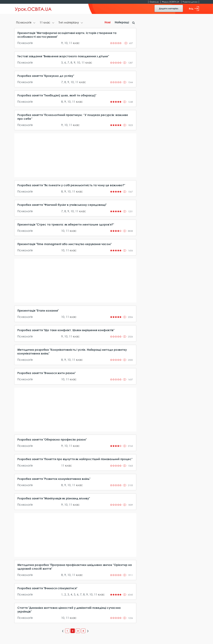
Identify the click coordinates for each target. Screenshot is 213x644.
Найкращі (122, 22)
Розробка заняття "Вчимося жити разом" (46, 373)
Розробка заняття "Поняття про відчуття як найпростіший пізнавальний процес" (75, 459)
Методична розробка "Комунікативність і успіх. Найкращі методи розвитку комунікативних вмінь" (72, 352)
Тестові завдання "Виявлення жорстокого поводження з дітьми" (63, 56)
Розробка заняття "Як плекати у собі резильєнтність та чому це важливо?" (71, 185)
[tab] (26, 23)
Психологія (25, 43)
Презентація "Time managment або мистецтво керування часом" (64, 244)
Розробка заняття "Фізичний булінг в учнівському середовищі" (62, 205)
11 (71, 43)
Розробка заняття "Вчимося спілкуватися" (47, 588)
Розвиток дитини (190, 2)
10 (66, 43)
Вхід (194, 9)
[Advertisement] (75, 155)
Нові (108, 22)
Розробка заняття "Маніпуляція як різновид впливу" (54, 498)
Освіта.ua (154, 2)
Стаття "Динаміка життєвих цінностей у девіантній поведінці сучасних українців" (69, 610)
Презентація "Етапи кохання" (38, 310)
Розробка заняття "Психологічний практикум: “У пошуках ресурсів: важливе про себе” (73, 117)
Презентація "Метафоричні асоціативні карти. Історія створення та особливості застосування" (67, 35)
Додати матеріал (169, 8)
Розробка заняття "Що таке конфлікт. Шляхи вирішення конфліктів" (66, 330)
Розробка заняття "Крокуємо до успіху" (46, 76)
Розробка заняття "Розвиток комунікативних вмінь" (54, 479)
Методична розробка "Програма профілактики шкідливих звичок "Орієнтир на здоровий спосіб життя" (75, 567)
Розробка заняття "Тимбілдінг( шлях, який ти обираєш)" (57, 95)
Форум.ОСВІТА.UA (171, 2)
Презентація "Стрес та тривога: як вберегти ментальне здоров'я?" (66, 224)
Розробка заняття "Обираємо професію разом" (52, 439)
